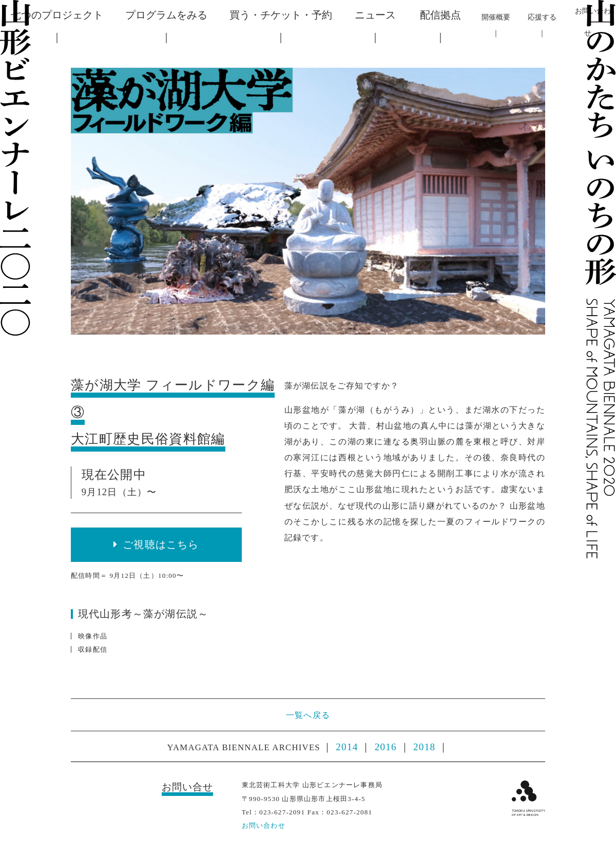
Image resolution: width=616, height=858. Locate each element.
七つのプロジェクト (57, 15)
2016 (386, 747)
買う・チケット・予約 (281, 15)
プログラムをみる (166, 15)
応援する (542, 17)
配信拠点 (440, 15)
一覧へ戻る (308, 715)
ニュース (375, 15)
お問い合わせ (264, 825)
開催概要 (496, 17)
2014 (347, 747)
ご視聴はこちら (161, 544)
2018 (424, 747)
